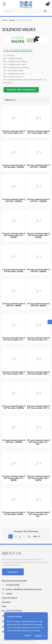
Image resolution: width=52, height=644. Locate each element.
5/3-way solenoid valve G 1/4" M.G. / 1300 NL (14, 441)
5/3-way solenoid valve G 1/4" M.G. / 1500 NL (38, 166)
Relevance (11, 100)
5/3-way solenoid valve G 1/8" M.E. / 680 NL (14, 305)
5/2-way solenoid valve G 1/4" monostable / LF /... (14, 132)
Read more (13, 572)
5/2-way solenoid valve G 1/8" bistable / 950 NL (14, 270)
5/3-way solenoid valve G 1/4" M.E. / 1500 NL (38, 200)
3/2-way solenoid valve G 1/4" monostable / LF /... (38, 339)
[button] (21, 90)
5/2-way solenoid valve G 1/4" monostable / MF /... (38, 132)
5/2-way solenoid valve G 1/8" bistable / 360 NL (14, 513)
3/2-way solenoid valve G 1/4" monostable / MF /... (14, 373)
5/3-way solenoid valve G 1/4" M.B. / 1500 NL (14, 200)
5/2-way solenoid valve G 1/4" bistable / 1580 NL (14, 407)
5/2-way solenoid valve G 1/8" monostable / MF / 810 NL (38, 235)
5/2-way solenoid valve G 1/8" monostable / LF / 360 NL (14, 478)
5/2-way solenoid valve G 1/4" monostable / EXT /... (38, 407)
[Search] (26, 11)
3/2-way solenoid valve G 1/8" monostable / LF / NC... (38, 442)
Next (37, 536)
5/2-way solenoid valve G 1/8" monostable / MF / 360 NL (38, 478)
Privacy (28, 636)
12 (29, 536)
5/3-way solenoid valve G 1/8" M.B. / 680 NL (38, 305)
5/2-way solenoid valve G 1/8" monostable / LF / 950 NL (14, 235)
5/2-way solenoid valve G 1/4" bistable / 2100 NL (14, 166)
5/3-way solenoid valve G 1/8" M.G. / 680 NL (38, 270)
